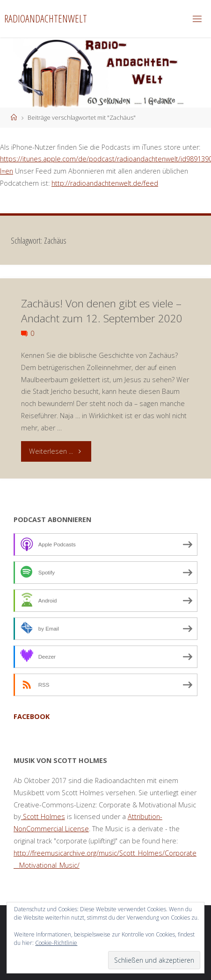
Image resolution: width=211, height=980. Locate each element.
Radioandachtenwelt (46, 18)
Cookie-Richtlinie (56, 943)
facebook (32, 716)
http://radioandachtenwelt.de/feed (105, 183)
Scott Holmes (43, 817)
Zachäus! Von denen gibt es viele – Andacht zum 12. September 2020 (102, 311)
